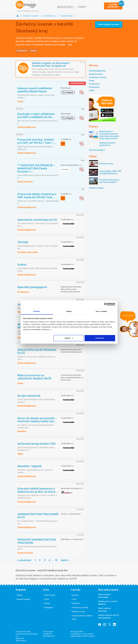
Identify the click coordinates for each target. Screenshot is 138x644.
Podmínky (76, 603)
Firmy (82, 7)
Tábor (92, 90)
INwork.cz (102, 604)
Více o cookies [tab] (101, 311)
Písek (92, 81)
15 (56, 560)
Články (20, 595)
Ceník (47, 599)
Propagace (49, 608)
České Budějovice (97, 71)
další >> (65, 560)
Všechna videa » (97, 188)
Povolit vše (100, 338)
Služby (47, 603)
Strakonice (94, 87)
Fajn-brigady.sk (104, 618)
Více (70, 45)
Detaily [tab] (69, 311)
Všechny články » (97, 150)
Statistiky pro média (80, 608)
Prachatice (94, 84)
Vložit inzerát (50, 595)
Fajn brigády (103, 597)
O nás (74, 599)
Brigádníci (65, 7)
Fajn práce (102, 611)
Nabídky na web (78, 612)
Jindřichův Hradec (98, 77)
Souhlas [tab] (37, 311)
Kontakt (75, 595)
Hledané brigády (24, 599)
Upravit (69, 338)
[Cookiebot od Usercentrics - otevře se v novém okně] (106, 304)
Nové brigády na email (109, 24)
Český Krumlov (96, 74)
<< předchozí (24, 560)
